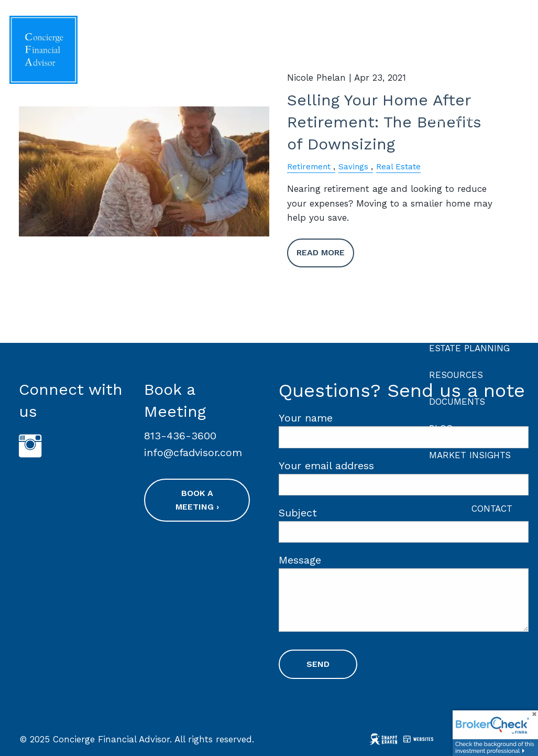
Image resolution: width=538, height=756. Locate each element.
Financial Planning (452, 233)
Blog (441, 428)
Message (353, 560)
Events (447, 482)
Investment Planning (458, 273)
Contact (492, 509)
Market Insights (470, 455)
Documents (457, 402)
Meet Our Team (467, 118)
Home (499, 37)
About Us (452, 92)
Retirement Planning (458, 314)
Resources (456, 375)
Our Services (462, 199)
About (444, 65)
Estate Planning (469, 348)
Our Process (460, 145)
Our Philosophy (467, 172)
